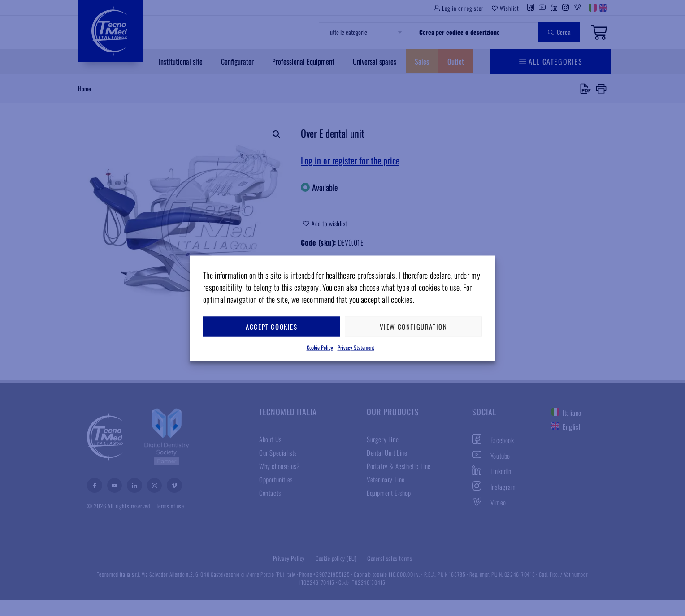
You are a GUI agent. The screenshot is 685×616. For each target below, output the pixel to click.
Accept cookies (271, 327)
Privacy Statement (356, 347)
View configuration (414, 327)
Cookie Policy (320, 347)
